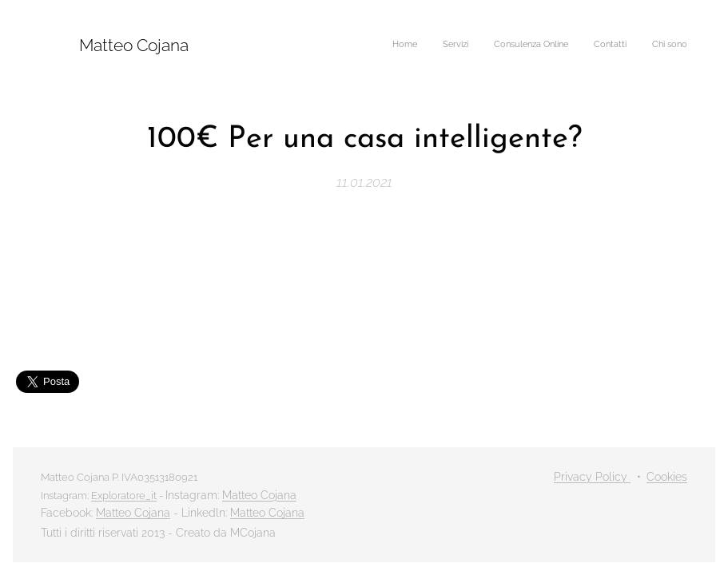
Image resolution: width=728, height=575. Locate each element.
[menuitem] (589, 46)
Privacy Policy (592, 477)
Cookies (667, 477)
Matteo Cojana (259, 495)
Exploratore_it (124, 496)
